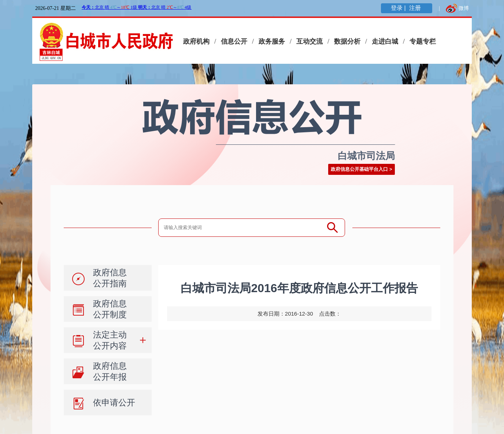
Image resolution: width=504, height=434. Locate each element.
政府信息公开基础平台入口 (359, 169)
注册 (416, 8)
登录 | (399, 8)
